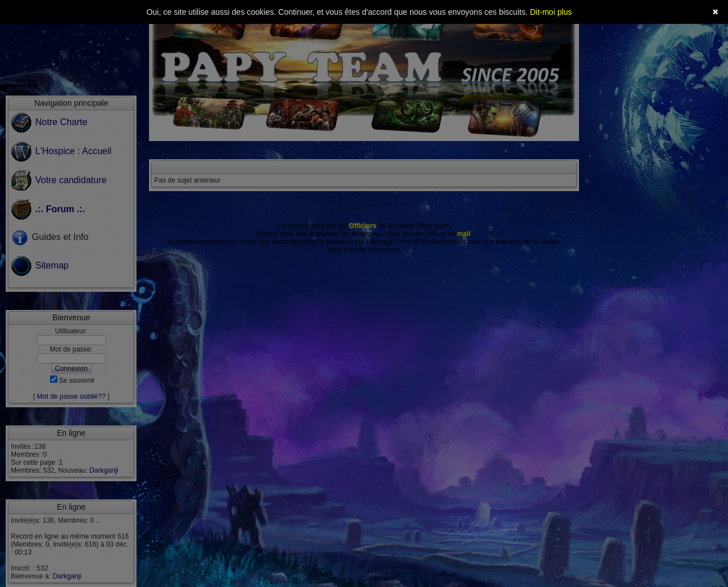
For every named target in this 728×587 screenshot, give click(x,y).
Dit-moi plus (551, 12)
